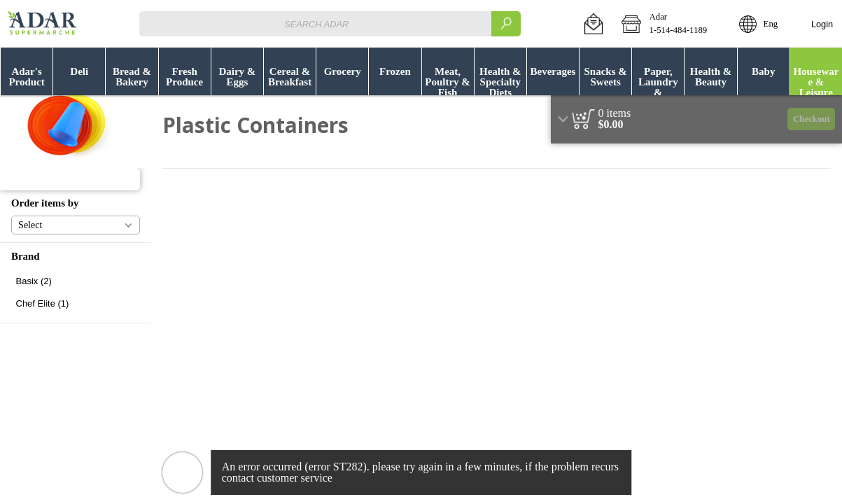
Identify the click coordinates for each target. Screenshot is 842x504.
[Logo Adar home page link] (42, 24)
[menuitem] (26, 71)
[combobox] (330, 23)
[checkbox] (76, 281)
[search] (506, 23)
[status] (615, 113)
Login (822, 24)
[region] (696, 119)
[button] (593, 24)
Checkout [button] (812, 119)
